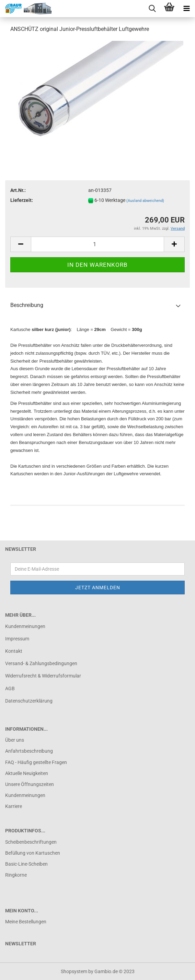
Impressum (17, 639)
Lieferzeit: (22, 200)
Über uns (15, 740)
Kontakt (14, 651)
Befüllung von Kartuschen (33, 853)
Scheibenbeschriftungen (31, 842)
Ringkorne (16, 875)
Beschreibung (27, 305)
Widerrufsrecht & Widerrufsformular (43, 676)
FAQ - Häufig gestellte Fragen (36, 762)
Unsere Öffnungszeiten (30, 784)
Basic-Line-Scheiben (26, 864)
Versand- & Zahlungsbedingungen (41, 663)
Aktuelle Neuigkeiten (27, 773)
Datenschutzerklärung (29, 701)
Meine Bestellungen (26, 922)
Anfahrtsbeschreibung (29, 751)
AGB (10, 688)
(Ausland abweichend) (145, 201)
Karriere (14, 806)
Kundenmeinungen (25, 626)
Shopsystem (74, 971)
